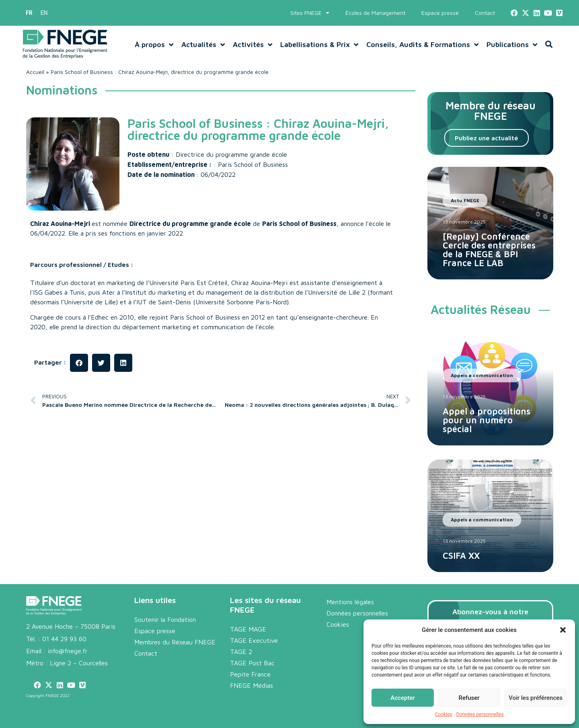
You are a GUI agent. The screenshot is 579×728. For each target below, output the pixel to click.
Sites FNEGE (310, 13)
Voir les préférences (536, 698)
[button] (563, 630)
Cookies (443, 714)
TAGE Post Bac (252, 663)
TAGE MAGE (248, 629)
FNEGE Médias (252, 685)
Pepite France (250, 674)
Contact (485, 13)
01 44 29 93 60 (64, 639)
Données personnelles (480, 714)
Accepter (402, 698)
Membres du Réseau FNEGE (175, 642)
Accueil (35, 72)
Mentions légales (350, 602)
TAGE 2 (241, 652)
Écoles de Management (375, 13)
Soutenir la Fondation (165, 619)
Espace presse (440, 13)
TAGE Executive (254, 640)
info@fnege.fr (68, 651)
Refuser (469, 698)
